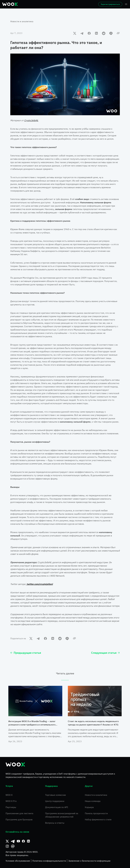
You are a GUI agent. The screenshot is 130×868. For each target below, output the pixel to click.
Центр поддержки (55, 801)
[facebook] (89, 33)
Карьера (89, 807)
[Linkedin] (28, 841)
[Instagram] (7, 846)
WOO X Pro (11, 801)
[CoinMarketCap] (13, 846)
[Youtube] (18, 841)
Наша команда (93, 801)
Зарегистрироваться (110, 4)
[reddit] (104, 33)
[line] (111, 33)
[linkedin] (96, 33)
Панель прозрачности (96, 813)
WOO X (9, 795)
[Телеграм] (13, 841)
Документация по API (57, 807)
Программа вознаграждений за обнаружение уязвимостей (62, 815)
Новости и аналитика (22, 21)
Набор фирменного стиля (98, 819)
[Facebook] (23, 841)
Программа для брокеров (19, 819)
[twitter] (75, 33)
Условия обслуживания (18, 861)
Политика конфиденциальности (49, 861)
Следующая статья (105, 653)
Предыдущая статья (26, 653)
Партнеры (11, 807)
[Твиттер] (7, 841)
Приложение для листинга (19, 813)
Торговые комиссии (55, 795)
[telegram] (82, 33)
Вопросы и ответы (55, 823)
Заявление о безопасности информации (89, 861)
